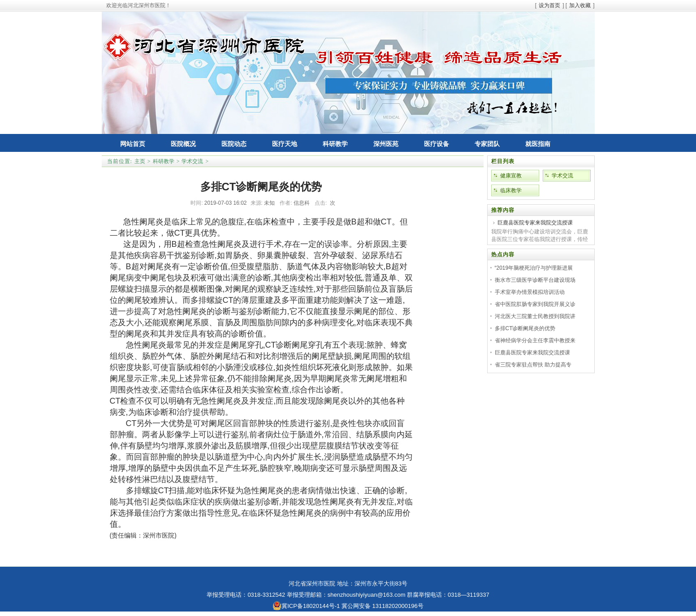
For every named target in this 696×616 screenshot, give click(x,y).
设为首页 (549, 5)
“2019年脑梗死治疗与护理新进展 (534, 268)
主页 (140, 161)
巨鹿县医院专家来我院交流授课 (535, 223)
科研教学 (164, 161)
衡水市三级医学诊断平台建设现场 (535, 280)
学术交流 (192, 161)
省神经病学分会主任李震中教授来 (535, 340)
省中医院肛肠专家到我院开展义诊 (535, 304)
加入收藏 (580, 5)
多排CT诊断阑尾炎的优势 (525, 328)
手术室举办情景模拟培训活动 (530, 292)
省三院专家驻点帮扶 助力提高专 (533, 365)
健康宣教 (511, 176)
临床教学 (511, 190)
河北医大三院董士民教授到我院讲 (535, 316)
